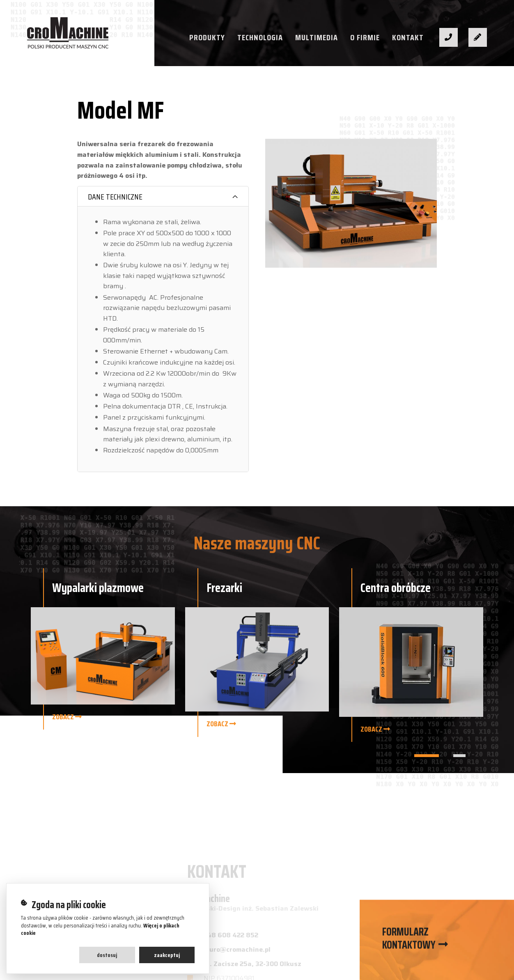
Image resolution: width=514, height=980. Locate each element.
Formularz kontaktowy (409, 941)
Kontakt (408, 37)
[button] (427, 756)
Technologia (260, 37)
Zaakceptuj (167, 955)
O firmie (365, 37)
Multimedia (317, 37)
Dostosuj (107, 955)
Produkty (207, 37)
